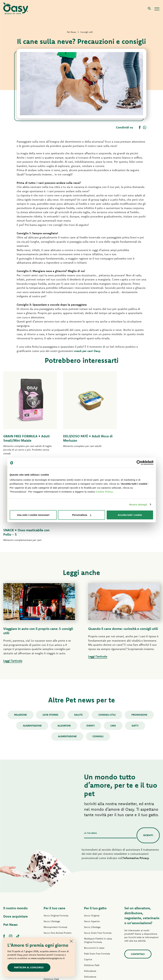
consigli (98, 650)
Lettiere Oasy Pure (94, 925)
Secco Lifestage (52, 835)
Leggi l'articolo (13, 574)
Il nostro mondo (15, 821)
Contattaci (138, 867)
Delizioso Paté (51, 892)
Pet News (10, 838)
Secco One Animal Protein (58, 846)
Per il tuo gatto (95, 821)
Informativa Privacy (136, 771)
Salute (78, 628)
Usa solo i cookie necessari (33, 515)
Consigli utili (107, 628)
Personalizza (82, 515)
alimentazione (67, 650)
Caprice (88, 873)
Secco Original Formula (56, 829)
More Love (90, 913)
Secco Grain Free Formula (57, 858)
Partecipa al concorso (29, 967)
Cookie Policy (104, 492)
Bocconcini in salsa (94, 861)
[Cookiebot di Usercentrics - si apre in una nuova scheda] (139, 463)
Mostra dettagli (138, 504)
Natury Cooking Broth (96, 902)
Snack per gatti (92, 919)
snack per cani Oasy (87, 351)
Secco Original (92, 829)
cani (113, 639)
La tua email (91, 746)
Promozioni (140, 628)
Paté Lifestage (51, 869)
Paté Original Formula (55, 863)
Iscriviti (148, 749)
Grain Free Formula (54, 852)
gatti (136, 639)
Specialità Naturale (54, 910)
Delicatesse (90, 884)
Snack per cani (51, 915)
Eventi (91, 639)
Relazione (20, 628)
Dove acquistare (16, 830)
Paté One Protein (53, 875)
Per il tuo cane (54, 821)
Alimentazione (32, 639)
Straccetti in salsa (53, 898)
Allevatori (64, 639)
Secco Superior (92, 835)
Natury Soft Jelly (52, 904)
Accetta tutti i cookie (130, 515)
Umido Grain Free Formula (58, 887)
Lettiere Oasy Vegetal (95, 930)
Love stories (50, 628)
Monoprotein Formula (55, 840)
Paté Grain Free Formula (57, 881)
